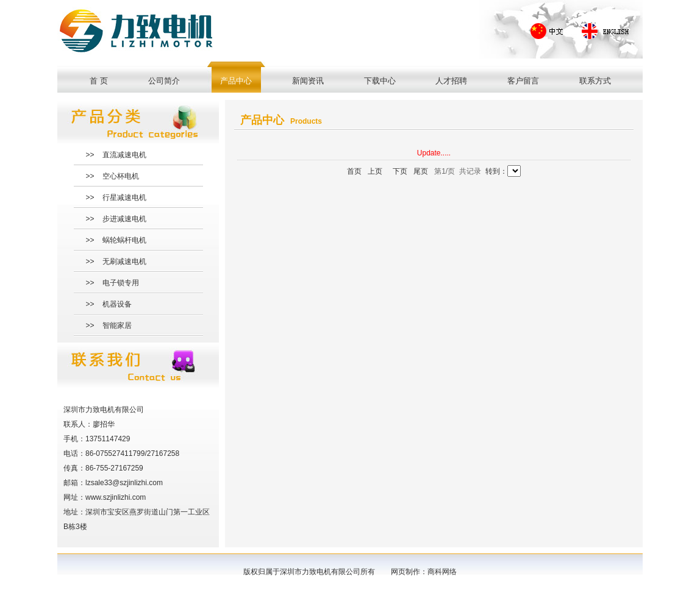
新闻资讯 (308, 81)
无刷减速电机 (124, 261)
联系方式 (595, 81)
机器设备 (117, 304)
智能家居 (117, 325)
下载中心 (380, 81)
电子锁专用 (121, 283)
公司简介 (164, 81)
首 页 (99, 81)
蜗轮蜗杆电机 (124, 240)
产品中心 (236, 81)
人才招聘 (451, 81)
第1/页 (445, 171)
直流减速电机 (124, 155)
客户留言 (523, 81)
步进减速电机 (124, 219)
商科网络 (442, 572)
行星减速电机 (124, 197)
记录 (474, 171)
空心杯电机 (121, 176)
